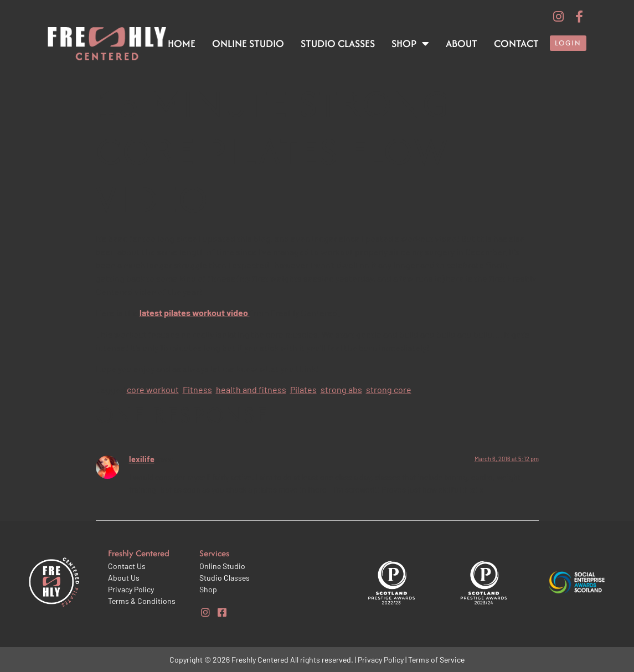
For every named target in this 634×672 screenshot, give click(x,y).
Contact (516, 43)
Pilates (303, 389)
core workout (153, 389)
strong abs (341, 389)
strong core (389, 389)
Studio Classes (338, 43)
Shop (410, 44)
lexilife (142, 459)
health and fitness (251, 389)
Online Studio (248, 43)
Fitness (197, 389)
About (462, 43)
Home (182, 43)
